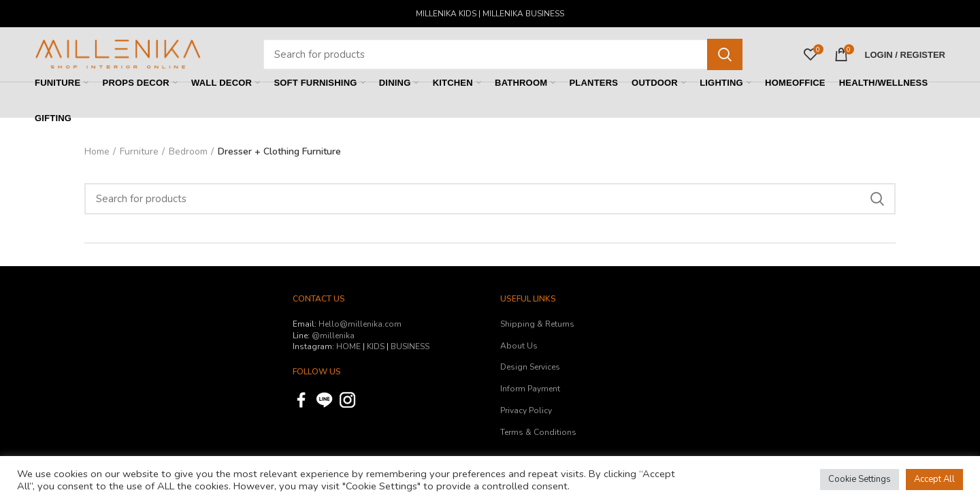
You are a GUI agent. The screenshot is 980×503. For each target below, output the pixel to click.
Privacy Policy (526, 410)
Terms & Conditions (538, 432)
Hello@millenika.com (360, 324)
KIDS (376, 346)
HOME (348, 346)
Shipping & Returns (537, 324)
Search (725, 54)
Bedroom (188, 151)
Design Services (530, 367)
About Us (519, 346)
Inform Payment (530, 389)
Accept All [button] (934, 479)
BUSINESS (410, 346)
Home (97, 151)
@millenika (333, 336)
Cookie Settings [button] (860, 479)
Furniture (139, 151)
